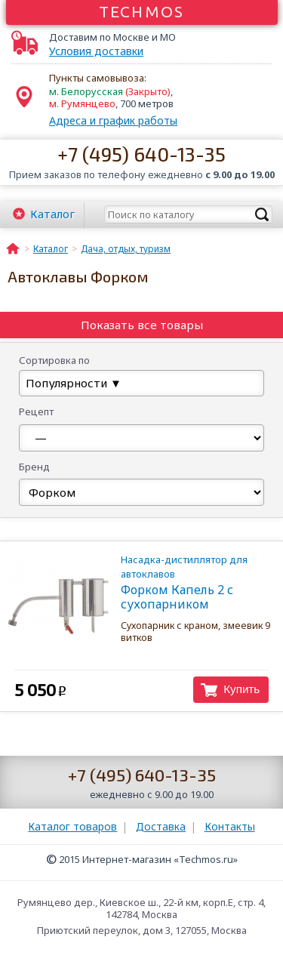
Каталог (52, 214)
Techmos (141, 11)
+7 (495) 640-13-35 (141, 154)
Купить (241, 689)
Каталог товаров (72, 826)
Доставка (161, 826)
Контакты (230, 826)
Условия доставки (96, 51)
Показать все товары (142, 325)
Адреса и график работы (113, 120)
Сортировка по (54, 360)
